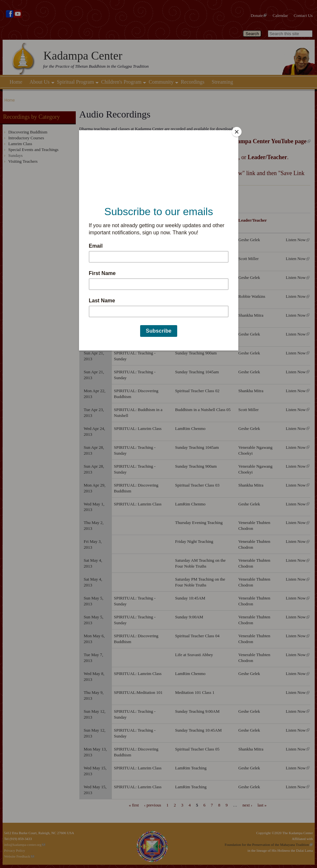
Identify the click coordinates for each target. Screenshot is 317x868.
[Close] (237, 132)
